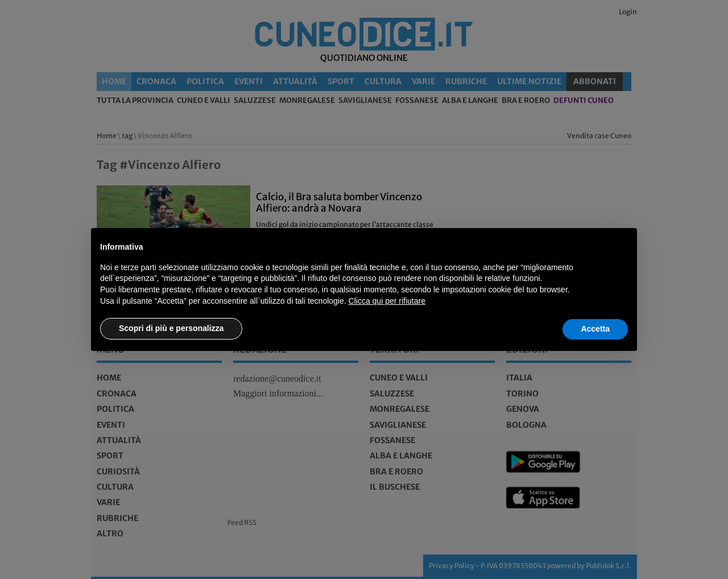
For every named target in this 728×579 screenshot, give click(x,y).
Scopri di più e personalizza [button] (171, 328)
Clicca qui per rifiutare (387, 301)
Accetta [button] (595, 329)
